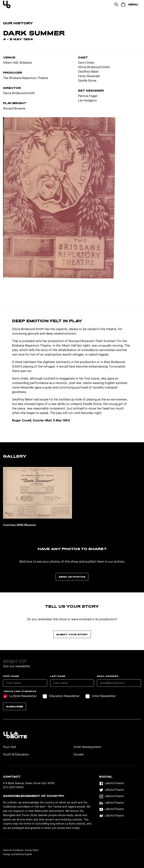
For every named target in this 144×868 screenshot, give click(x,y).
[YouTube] (120, 809)
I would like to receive (20, 691)
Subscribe (15, 706)
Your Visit (10, 747)
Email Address (108, 676)
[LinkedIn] (120, 803)
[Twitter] (120, 790)
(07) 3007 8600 (13, 787)
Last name (58, 676)
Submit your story (72, 634)
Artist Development (87, 747)
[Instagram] (120, 796)
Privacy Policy (32, 850)
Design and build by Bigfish (17, 854)
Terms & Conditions (13, 850)
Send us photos (72, 577)
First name (11, 676)
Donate (79, 755)
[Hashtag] (120, 816)
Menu (133, 4)
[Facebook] (120, 783)
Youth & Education (16, 755)
